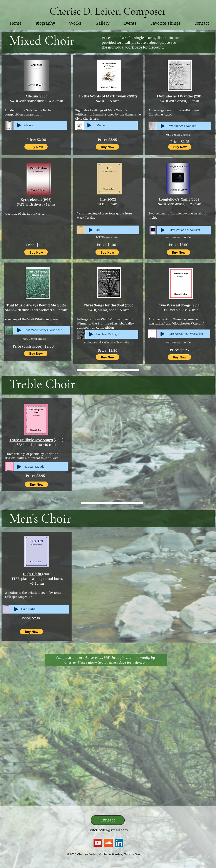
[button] (75, 23)
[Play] (19, 125)
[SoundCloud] (108, 843)
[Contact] (108, 820)
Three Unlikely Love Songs (31, 440)
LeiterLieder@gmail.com (108, 830)
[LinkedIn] (119, 843)
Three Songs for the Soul (104, 305)
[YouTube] (98, 843)
